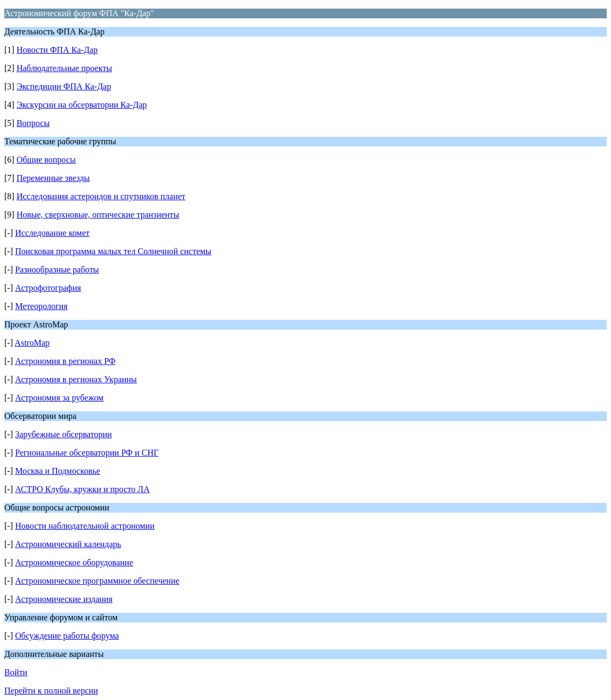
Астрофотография (48, 288)
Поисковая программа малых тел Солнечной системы (113, 251)
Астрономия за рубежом (59, 398)
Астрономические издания (64, 599)
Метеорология (41, 306)
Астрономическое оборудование (74, 562)
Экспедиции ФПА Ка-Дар (64, 86)
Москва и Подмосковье (58, 471)
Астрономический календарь (68, 544)
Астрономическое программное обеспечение (97, 581)
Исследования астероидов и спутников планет (101, 196)
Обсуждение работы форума (67, 636)
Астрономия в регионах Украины (76, 379)
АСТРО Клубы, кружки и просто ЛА (82, 489)
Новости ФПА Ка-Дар (57, 50)
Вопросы (33, 123)
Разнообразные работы (57, 269)
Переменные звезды (53, 178)
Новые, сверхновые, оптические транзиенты (98, 215)
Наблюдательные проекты (64, 68)
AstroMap (32, 343)
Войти (16, 672)
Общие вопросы (46, 160)
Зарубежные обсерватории (64, 434)
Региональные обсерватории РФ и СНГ (87, 453)
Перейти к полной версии (51, 691)
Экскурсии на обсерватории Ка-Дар (82, 105)
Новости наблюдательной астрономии (85, 526)
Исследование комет (52, 233)
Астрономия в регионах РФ (65, 361)
